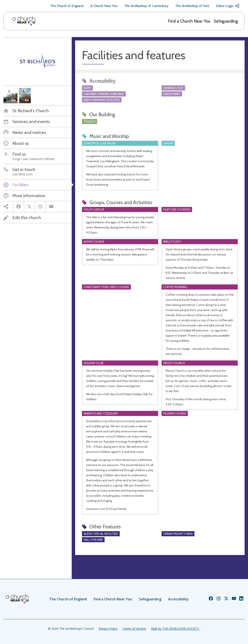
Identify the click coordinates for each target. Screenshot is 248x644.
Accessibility (178, 599)
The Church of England (67, 6)
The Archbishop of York (192, 6)
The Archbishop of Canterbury (146, 6)
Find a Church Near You (189, 21)
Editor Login (228, 6)
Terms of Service (134, 629)
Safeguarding (226, 21)
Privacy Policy (108, 629)
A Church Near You (104, 6)
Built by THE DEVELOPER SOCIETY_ (176, 629)
